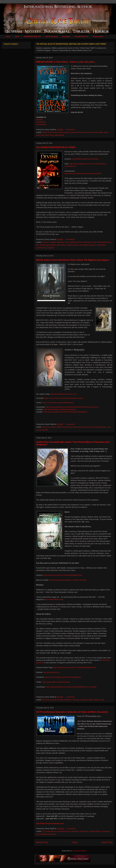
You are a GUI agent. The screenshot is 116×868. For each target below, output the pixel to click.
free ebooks (41, 245)
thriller (91, 700)
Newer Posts (42, 842)
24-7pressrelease (49, 831)
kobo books (61, 245)
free (110, 242)
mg (93, 427)
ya (37, 430)
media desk (84, 831)
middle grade (101, 427)
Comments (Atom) (80, 851)
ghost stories (58, 132)
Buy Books (66, 36)
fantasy (69, 427)
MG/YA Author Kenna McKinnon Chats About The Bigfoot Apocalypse (73, 260)
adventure (46, 427)
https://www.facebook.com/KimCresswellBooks (63, 677)
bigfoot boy (61, 427)
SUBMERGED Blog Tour (32, 36)
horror (85, 132)
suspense (51, 248)
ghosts (67, 132)
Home (8, 36)
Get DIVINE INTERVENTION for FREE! (56, 147)
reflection (68, 700)
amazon (45, 242)
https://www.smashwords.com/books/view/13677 (83, 173)
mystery (70, 245)
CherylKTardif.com (81, 36)
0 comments (70, 129)
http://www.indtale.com (53, 599)
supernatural (59, 135)
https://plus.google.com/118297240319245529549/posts (65, 412)
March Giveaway (52, 36)
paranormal (93, 132)
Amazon (39, 120)
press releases (42, 834)
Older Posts (107, 842)
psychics (93, 245)
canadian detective (57, 242)
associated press (63, 831)
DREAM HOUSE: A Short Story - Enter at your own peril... (66, 62)
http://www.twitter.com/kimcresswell (56, 682)
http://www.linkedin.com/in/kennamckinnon (60, 409)
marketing (75, 831)
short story (49, 135)
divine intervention (85, 242)
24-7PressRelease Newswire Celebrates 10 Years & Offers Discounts (72, 712)
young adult (43, 430)
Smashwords (41, 124)
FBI (94, 242)
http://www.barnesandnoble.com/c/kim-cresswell (68, 580)
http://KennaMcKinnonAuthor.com (63, 394)
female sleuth (102, 242)
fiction (75, 427)
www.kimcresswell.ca (52, 672)
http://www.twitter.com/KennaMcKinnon (58, 402)
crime (67, 242)
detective (74, 242)
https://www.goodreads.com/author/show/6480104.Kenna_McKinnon (72, 407)
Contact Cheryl (98, 36)
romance (76, 700)
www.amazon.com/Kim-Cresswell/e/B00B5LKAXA (63, 575)
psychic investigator (81, 245)
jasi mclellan (51, 245)
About (17, 36)
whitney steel (99, 700)
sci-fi (108, 427)
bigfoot (54, 427)
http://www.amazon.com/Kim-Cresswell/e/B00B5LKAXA (75, 667)
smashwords (41, 248)
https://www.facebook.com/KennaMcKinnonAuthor (64, 398)
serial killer (101, 245)
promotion (52, 834)
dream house (47, 132)
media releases (95, 831)
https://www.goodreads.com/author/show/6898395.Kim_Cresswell (71, 687)
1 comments (70, 424)
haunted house (76, 132)
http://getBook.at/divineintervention (85, 159)
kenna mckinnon (85, 427)
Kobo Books (41, 122)
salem (100, 132)
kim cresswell (51, 700)
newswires (106, 831)
